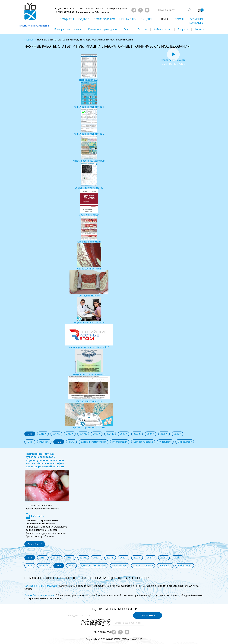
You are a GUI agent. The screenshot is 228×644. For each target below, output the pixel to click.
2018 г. (70, 434)
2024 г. (150, 434)
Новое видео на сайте (173, 58)
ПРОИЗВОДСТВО (104, 19)
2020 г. (97, 434)
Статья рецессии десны (89, 389)
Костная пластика (143, 442)
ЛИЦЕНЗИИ (148, 19)
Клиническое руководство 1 (89, 95)
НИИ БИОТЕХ (128, 19)
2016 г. (43, 434)
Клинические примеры (89, 230)
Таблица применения (89, 284)
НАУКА (164, 19)
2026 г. (177, 434)
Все (30, 434)
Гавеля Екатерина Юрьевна (39, 595)
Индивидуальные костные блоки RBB (89, 336)
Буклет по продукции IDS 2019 (89, 416)
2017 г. (56, 434)
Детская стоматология (93, 442)
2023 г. (137, 434)
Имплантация (120, 442)
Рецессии (44, 442)
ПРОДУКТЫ (67, 19)
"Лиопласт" (165, 442)
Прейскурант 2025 (89, 68)
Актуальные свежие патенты (89, 362)
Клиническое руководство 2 (89, 122)
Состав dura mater (89, 203)
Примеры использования (68, 29)
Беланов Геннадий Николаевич (41, 586)
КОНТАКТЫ (196, 23)
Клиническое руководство (102, 29)
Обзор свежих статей (89, 257)
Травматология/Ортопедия (34, 26)
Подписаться (148, 615)
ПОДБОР (84, 19)
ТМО (71, 442)
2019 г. (83, 434)
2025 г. (164, 434)
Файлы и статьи (162, 29)
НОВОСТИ (179, 19)
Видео (127, 29)
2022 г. (124, 434)
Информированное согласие (89, 311)
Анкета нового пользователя (89, 149)
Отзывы (199, 29)
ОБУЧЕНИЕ (197, 19)
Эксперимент (185, 442)
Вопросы (183, 29)
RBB (59, 442)
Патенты (142, 29)
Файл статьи (38, 516)
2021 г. (110, 434)
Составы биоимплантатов (89, 176)
